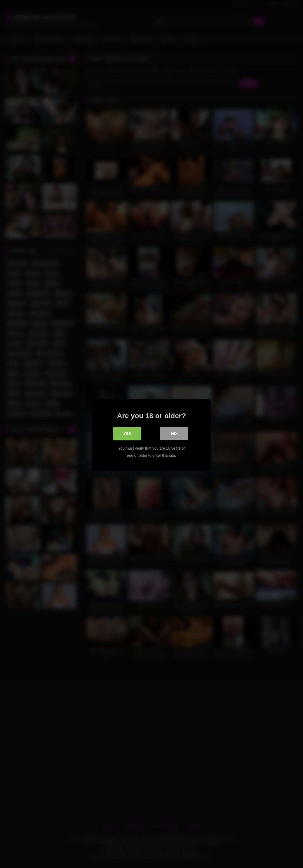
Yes (127, 433)
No (174, 433)
